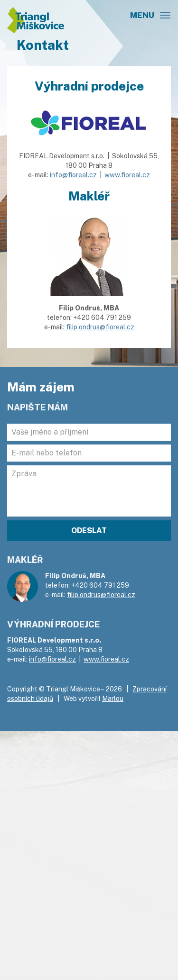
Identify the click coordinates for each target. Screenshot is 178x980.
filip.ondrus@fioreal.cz (100, 327)
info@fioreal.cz (73, 175)
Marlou (113, 699)
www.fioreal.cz (127, 175)
